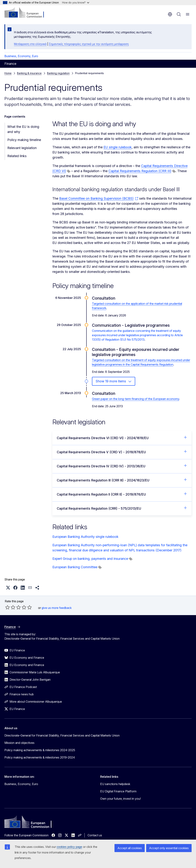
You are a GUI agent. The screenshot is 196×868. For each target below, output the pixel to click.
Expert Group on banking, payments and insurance (90, 559)
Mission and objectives (19, 743)
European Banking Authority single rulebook (85, 537)
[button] (8, 588)
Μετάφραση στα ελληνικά (30, 44)
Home (8, 73)
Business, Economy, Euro (21, 56)
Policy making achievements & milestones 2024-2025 (40, 750)
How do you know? (76, 2)
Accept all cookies (130, 848)
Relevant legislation (22, 148)
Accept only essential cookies (169, 848)
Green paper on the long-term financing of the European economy (136, 399)
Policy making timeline (24, 140)
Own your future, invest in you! (120, 799)
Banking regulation (58, 73)
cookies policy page (69, 847)
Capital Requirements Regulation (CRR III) (140, 171)
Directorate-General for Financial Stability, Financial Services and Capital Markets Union (62, 735)
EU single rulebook (118, 147)
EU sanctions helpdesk (115, 784)
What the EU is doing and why (23, 129)
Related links (17, 156)
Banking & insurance (29, 73)
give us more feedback (57, 608)
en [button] (170, 14)
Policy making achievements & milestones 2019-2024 (40, 757)
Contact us (95, 835)
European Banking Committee (75, 567)
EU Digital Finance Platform (118, 791)
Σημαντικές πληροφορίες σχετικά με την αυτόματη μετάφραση (89, 44)
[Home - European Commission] (27, 13)
